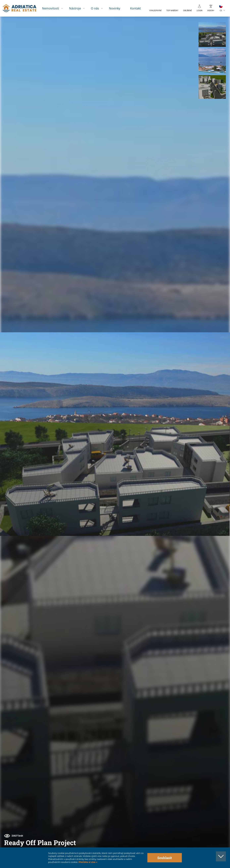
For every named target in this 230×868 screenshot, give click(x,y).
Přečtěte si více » (88, 862)
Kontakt (135, 8)
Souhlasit (165, 858)
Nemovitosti (51, 8)
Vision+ (211, 10)
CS (221, 10)
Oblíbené (187, 10)
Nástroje (75, 8)
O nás (95, 8)
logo (19, 8)
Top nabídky (172, 10)
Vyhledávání (155, 10)
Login (200, 10)
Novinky (115, 8)
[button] (212, 35)
